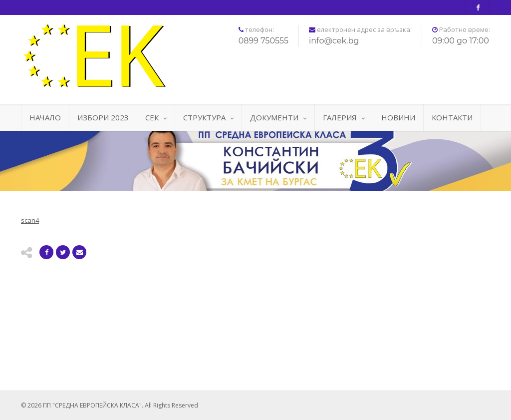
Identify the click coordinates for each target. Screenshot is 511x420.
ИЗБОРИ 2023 (103, 117)
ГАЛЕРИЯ (344, 117)
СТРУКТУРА (208, 117)
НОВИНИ (398, 117)
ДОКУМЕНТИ (278, 117)
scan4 (30, 220)
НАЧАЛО (45, 117)
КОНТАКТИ (452, 117)
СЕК (156, 117)
